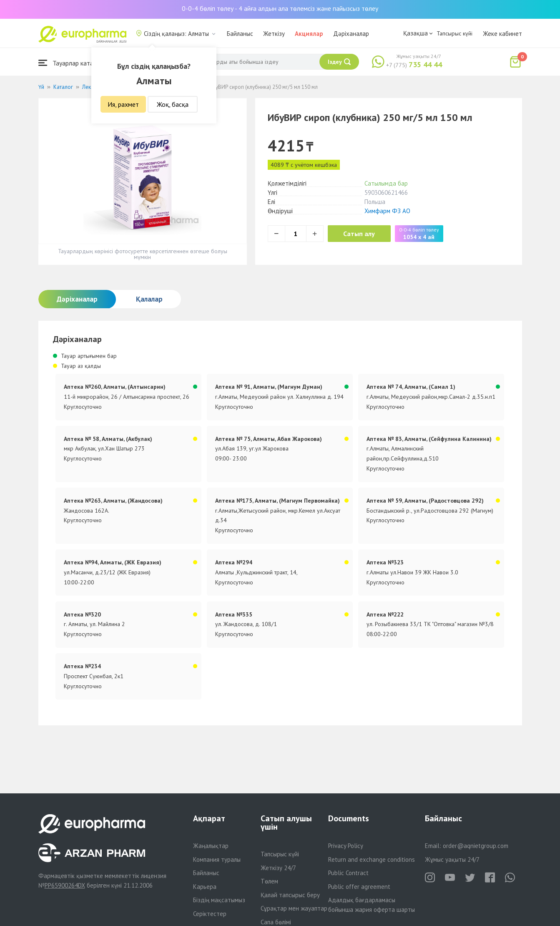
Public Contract (348, 873)
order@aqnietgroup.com (476, 846)
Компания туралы (217, 859)
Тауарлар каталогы (73, 63)
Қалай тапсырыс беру (290, 895)
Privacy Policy (346, 846)
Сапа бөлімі (276, 922)
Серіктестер (210, 914)
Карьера (205, 887)
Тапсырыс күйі (455, 33)
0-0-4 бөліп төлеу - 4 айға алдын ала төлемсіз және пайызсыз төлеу (280, 8)
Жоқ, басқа (173, 104)
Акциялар (309, 34)
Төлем (269, 881)
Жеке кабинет (502, 34)
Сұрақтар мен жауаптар (294, 908)
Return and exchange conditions (372, 859)
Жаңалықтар (211, 846)
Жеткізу (274, 34)
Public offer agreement (359, 887)
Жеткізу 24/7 (278, 868)
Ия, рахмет (123, 104)
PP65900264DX (65, 885)
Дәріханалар (351, 34)
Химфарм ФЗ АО (387, 211)
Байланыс (240, 34)
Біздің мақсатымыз (219, 900)
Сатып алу (360, 234)
